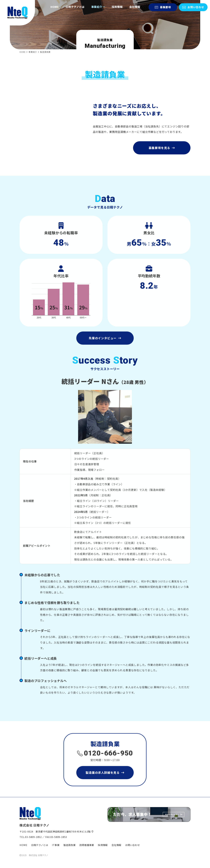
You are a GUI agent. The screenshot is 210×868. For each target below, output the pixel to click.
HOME (55, 3)
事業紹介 (98, 3)
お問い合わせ (132, 845)
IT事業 (56, 845)
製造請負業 (70, 845)
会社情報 (135, 3)
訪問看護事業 (87, 845)
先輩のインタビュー (105, 353)
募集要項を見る (162, 151)
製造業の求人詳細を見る (105, 788)
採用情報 (117, 3)
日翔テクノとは (75, 3)
